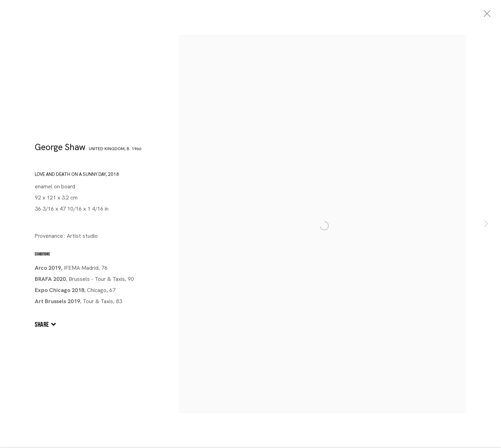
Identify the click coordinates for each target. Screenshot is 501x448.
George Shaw (60, 148)
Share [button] (42, 326)
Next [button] (486, 224)
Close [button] (485, 16)
